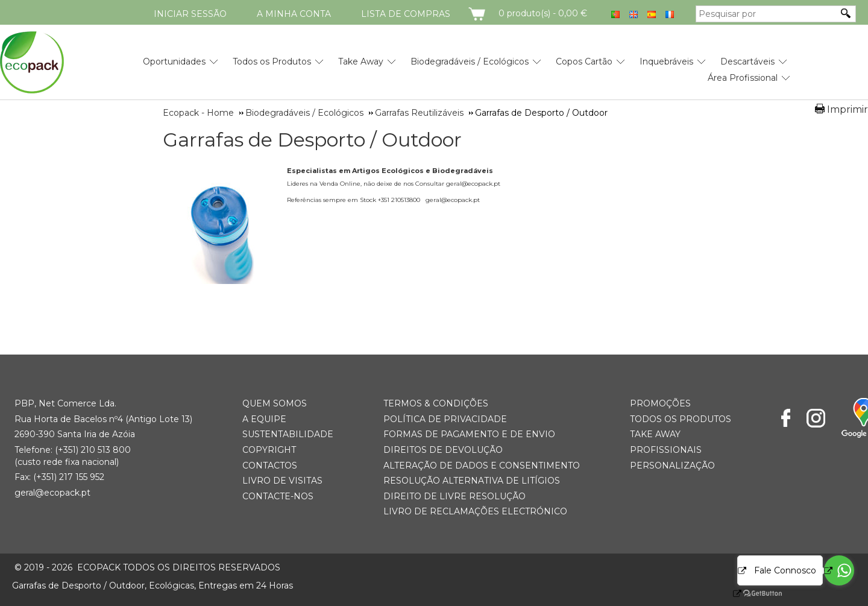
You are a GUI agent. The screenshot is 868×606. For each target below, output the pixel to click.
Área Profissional (743, 78)
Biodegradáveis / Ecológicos (470, 62)
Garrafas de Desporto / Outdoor (312, 140)
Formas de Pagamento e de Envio (469, 434)
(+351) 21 (72, 450)
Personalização (672, 466)
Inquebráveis (666, 62)
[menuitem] (174, 57)
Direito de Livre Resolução (454, 496)
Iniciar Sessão (190, 14)
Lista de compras (406, 14)
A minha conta (294, 14)
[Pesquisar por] (767, 14)
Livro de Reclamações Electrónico (475, 511)
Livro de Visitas (282, 481)
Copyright (269, 450)
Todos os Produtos (272, 62)
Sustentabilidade (288, 434)
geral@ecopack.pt (52, 493)
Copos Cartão (584, 62)
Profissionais (666, 450)
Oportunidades (174, 62)
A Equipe (264, 419)
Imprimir (848, 109)
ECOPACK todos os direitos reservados (147, 567)
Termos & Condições (436, 403)
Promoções (660, 403)
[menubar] (452, 65)
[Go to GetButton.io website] (752, 594)
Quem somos (275, 403)
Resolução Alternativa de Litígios (472, 481)
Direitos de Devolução (443, 450)
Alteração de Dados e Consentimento (482, 466)
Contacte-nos (278, 496)
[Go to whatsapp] (839, 570)
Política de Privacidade (445, 419)
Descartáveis (747, 62)
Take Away (361, 62)
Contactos (270, 466)
